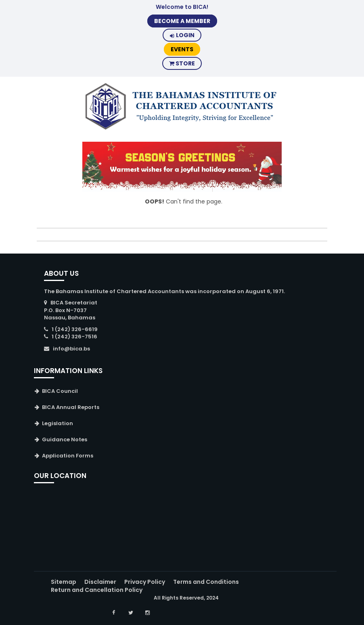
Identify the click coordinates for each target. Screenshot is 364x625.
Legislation (58, 423)
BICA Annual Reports (71, 407)
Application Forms (68, 456)
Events (182, 49)
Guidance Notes (65, 439)
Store (182, 63)
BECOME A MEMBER (182, 21)
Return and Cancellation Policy (97, 590)
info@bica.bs (71, 349)
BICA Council (60, 391)
